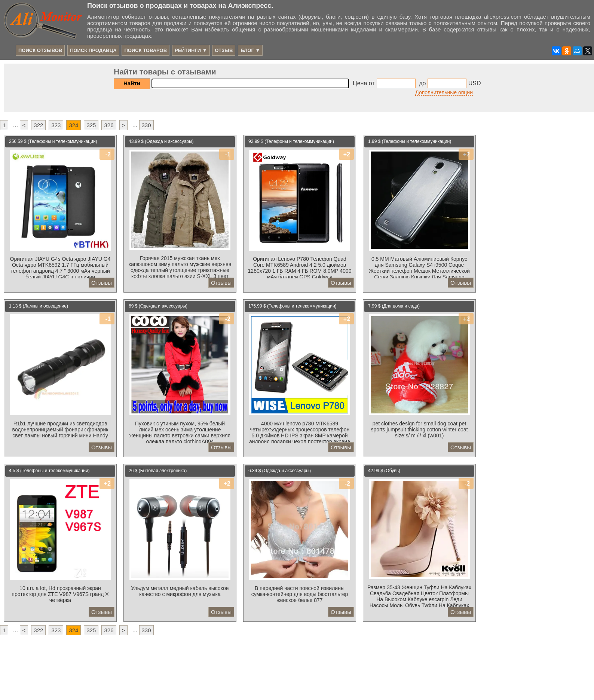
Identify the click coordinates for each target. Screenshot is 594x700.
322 (38, 125)
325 (91, 125)
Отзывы (102, 283)
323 (56, 125)
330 (146, 125)
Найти (132, 83)
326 (109, 125)
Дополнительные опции (444, 92)
